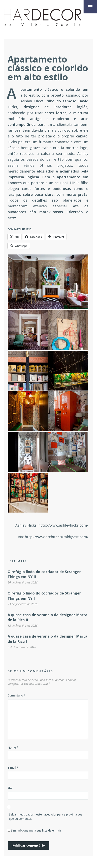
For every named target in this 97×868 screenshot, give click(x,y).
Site (10, 788)
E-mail (13, 768)
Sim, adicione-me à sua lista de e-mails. (35, 830)
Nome (13, 747)
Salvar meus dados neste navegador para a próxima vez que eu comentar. (46, 817)
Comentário (17, 695)
